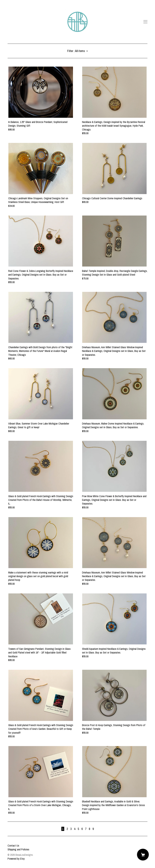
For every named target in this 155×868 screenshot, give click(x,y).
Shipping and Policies (18, 849)
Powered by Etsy (16, 859)
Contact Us (13, 846)
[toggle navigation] (145, 22)
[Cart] (143, 855)
